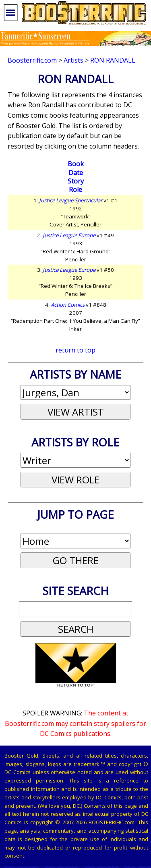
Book (76, 164)
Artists (73, 60)
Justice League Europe (69, 235)
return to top (75, 350)
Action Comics (68, 305)
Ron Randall (113, 60)
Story (76, 181)
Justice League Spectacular (71, 200)
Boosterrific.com (32, 60)
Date (76, 173)
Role (75, 189)
